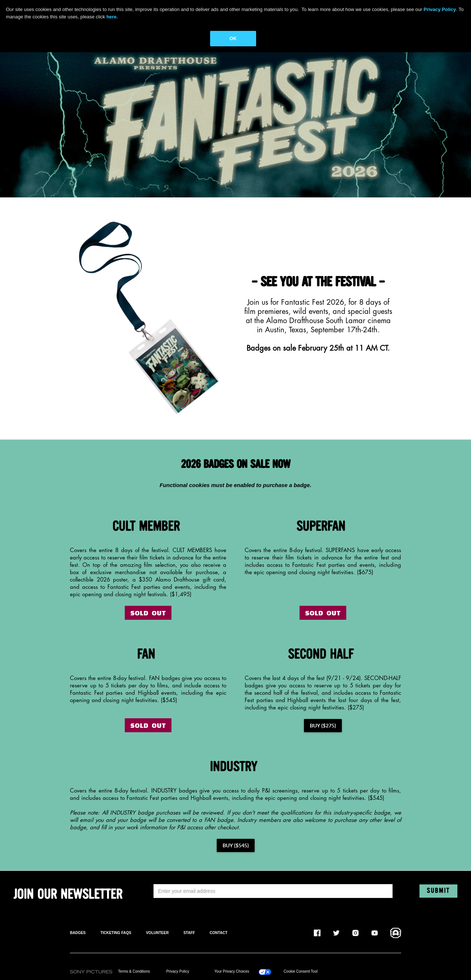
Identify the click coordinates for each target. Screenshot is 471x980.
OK (233, 38)
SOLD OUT (148, 613)
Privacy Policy (178, 971)
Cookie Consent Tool (301, 971)
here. (112, 17)
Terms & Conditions (134, 971)
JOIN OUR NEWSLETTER (68, 895)
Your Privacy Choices (232, 971)
